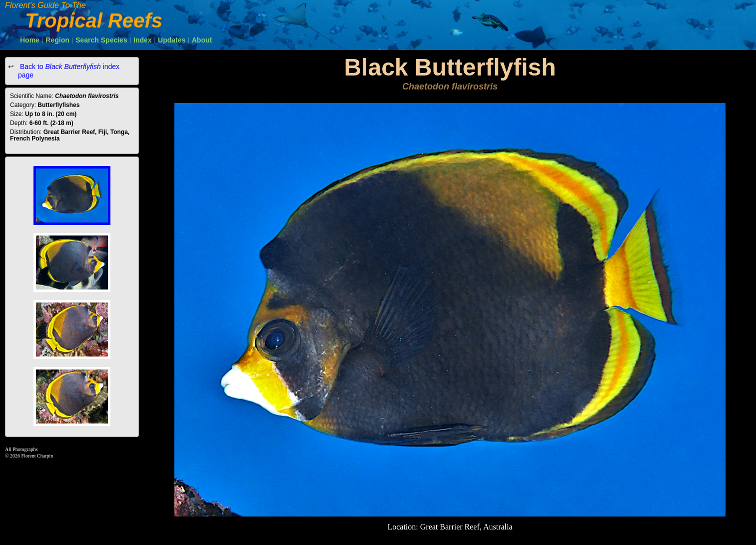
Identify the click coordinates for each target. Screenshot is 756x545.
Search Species (101, 40)
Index (143, 40)
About (202, 40)
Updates (172, 40)
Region (57, 40)
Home (30, 40)
